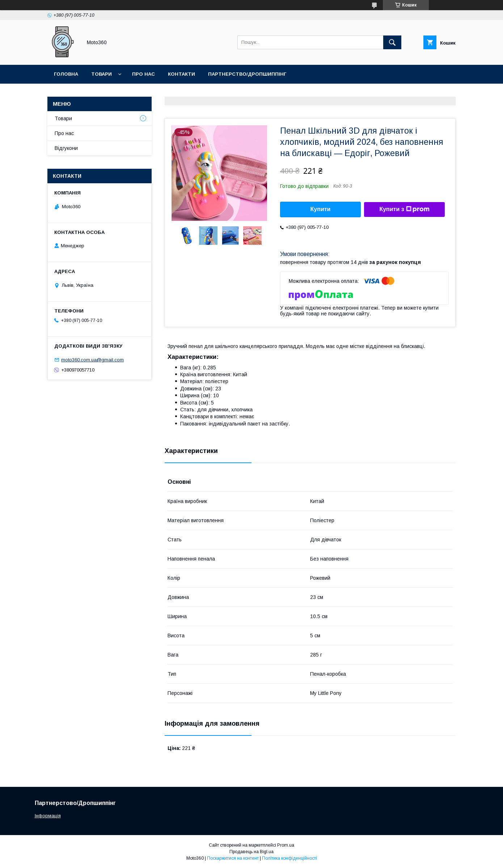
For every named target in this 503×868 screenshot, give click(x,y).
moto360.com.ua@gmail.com (92, 360)
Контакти (181, 74)
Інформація (48, 816)
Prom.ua (286, 845)
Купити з (404, 209)
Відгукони (66, 148)
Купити (321, 209)
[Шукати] (392, 42)
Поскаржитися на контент (233, 858)
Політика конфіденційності (289, 858)
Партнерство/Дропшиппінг (247, 74)
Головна (66, 74)
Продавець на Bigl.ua (251, 852)
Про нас (143, 74)
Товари (102, 74)
